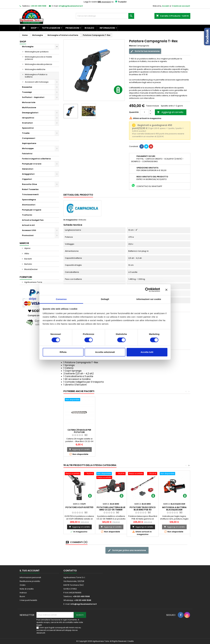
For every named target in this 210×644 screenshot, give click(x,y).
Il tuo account (30, 571)
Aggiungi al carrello (170, 112)
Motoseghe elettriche (35, 69)
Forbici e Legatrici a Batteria (36, 159)
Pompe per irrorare (32, 164)
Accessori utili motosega (37, 82)
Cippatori (27, 179)
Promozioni (72, 28)
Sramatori (27, 123)
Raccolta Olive (29, 184)
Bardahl (28, 259)
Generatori (28, 169)
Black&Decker (31, 269)
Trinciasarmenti (30, 194)
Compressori (29, 138)
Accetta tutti (147, 352)
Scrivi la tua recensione (145, 51)
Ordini (23, 585)
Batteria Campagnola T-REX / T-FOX (111, 435)
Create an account (181, 6)
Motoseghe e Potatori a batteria (36, 76)
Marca (132, 46)
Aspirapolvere (29, 143)
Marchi (24, 243)
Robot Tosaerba (30, 189)
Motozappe (28, 148)
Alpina (27, 248)
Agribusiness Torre (33, 282)
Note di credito (27, 589)
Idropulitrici (28, 118)
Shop (34, 28)
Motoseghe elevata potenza (38, 64)
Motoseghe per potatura (37, 52)
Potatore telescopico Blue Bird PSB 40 (143, 509)
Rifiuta (63, 352)
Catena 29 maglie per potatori (174, 431)
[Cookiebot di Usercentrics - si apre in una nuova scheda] (147, 290)
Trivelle (26, 133)
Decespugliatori (30, 113)
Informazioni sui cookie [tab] (149, 299)
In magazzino (70, 220)
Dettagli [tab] (105, 299)
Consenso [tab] (61, 299)
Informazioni (107, 28)
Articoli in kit (28, 225)
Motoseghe (28, 47)
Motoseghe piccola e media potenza (38, 58)
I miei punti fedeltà (28, 600)
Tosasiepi (27, 92)
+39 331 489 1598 (38, 6)
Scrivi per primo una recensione (127, 550)
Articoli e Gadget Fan (33, 220)
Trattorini (27, 215)
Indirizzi (23, 593)
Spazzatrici (28, 128)
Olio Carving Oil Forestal (79, 435)
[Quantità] (144, 112)
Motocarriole (29, 102)
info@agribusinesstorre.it (71, 6)
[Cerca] (105, 16)
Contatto (70, 571)
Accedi (165, 6)
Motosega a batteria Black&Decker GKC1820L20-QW (174, 510)
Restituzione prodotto (30, 581)
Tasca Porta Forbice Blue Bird (143, 435)
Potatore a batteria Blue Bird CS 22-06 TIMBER (111, 509)
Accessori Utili (29, 230)
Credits (131, 641)
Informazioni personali (30, 577)
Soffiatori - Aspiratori (33, 97)
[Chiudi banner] (166, 290)
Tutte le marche (51, 28)
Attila (26, 254)
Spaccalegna (29, 200)
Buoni (22, 596)
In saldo (89, 28)
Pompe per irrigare (32, 210)
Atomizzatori (29, 205)
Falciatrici (27, 154)
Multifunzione (29, 108)
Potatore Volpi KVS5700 (79, 507)
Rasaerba (27, 87)
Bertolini (28, 264)
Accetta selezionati (105, 352)
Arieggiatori (28, 174)
